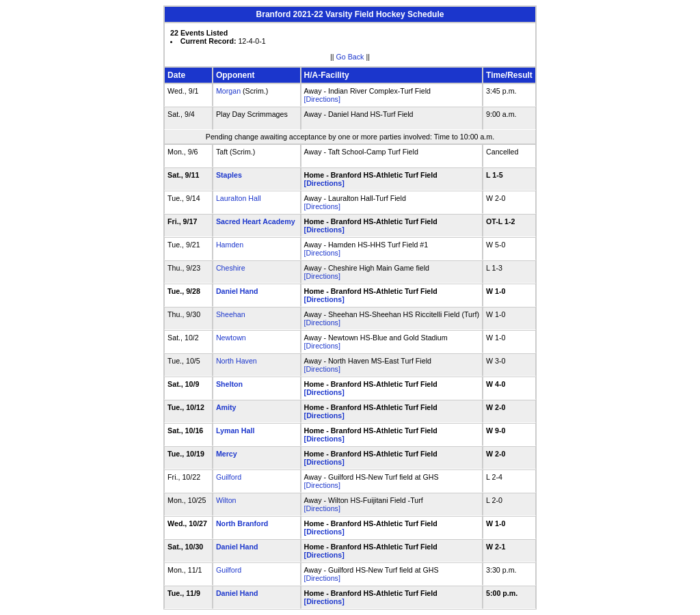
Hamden (230, 245)
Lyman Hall (235, 430)
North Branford (242, 523)
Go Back (350, 57)
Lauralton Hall (239, 198)
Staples (229, 175)
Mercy (227, 454)
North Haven (237, 361)
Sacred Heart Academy (256, 221)
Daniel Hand (237, 291)
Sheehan (231, 314)
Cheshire (231, 268)
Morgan (228, 91)
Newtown (231, 338)
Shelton (229, 384)
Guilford (229, 477)
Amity (226, 407)
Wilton (226, 500)
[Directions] (322, 99)
